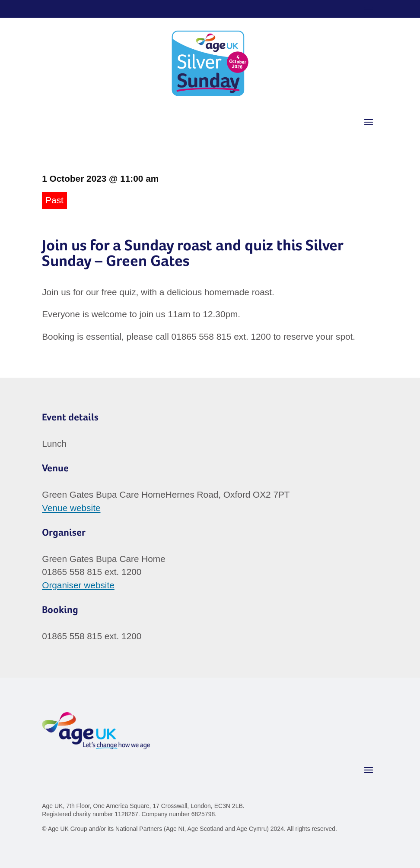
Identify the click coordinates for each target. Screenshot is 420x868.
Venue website (71, 508)
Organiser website (78, 585)
